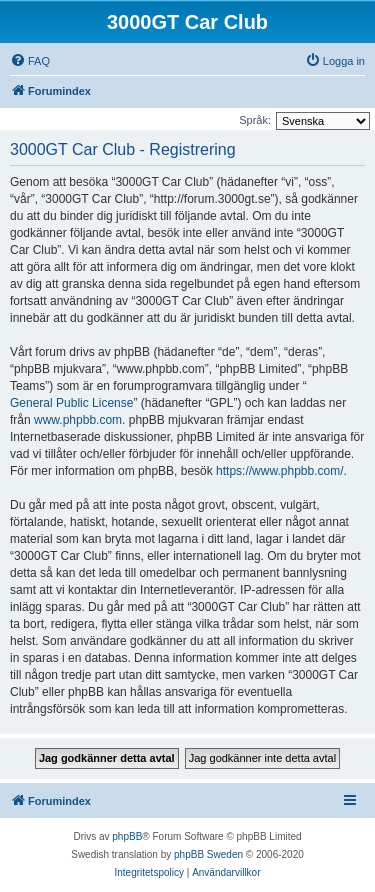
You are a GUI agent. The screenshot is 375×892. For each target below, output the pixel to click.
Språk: (255, 120)
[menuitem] (30, 61)
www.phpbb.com (78, 420)
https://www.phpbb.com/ (279, 471)
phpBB (127, 836)
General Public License (71, 403)
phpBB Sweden (208, 854)
